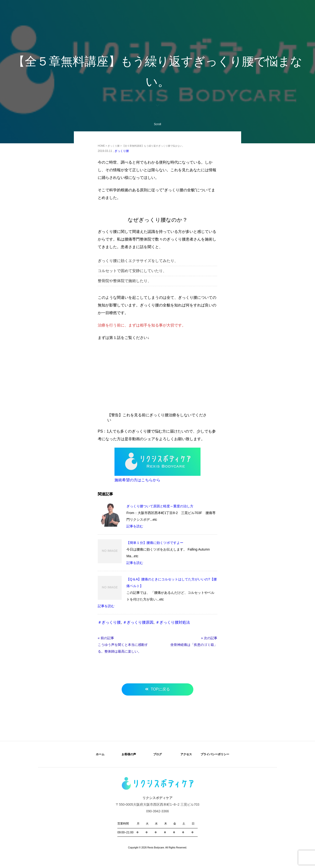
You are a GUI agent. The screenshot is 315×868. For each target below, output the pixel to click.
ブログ (157, 754)
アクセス (186, 754)
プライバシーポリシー (215, 754)
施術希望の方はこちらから (137, 480)
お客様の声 (129, 754)
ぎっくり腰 (122, 151)
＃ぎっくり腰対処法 (173, 622)
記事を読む (135, 526)
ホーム (100, 754)
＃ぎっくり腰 (109, 622)
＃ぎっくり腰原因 (138, 622)
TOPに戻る (160, 689)
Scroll (157, 115)
